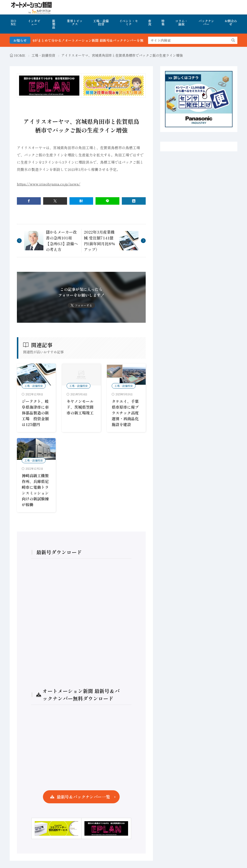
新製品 (54, 24)
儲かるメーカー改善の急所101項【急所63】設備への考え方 (62, 241)
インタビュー (34, 22)
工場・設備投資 (101, 22)
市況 (150, 22)
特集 (163, 22)
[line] (107, 201)
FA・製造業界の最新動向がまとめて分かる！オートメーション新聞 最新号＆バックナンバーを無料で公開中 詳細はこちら (102, 40)
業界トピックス (75, 22)
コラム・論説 (181, 22)
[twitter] (55, 201)
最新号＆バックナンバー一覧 (83, 797)
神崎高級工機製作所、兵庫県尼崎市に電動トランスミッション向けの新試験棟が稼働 (35, 490)
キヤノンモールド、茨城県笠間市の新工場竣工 (80, 407)
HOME (13, 22)
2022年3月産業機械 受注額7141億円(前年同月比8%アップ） (99, 241)
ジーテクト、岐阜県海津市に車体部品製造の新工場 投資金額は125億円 (35, 413)
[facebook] (29, 201)
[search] (233, 40)
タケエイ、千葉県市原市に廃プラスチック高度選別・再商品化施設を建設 (125, 413)
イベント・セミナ (129, 22)
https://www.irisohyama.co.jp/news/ (49, 184)
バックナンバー (206, 22)
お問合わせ (231, 22)
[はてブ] (81, 201)
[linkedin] (134, 201)
